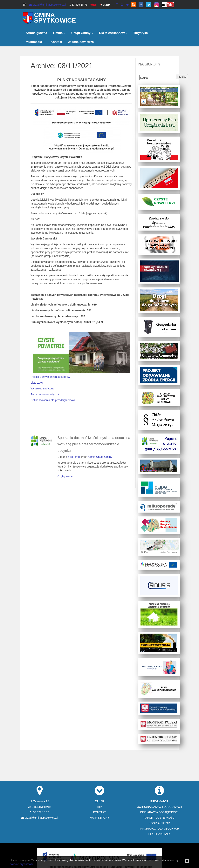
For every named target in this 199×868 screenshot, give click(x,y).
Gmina (59, 33)
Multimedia (35, 42)
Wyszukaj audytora (42, 388)
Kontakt (56, 42)
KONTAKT (99, 812)
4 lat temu (74, 457)
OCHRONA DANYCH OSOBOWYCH (159, 807)
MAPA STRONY (99, 818)
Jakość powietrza (81, 42)
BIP (100, 807)
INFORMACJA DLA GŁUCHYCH (159, 829)
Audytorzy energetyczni (45, 394)
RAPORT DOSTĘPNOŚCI (159, 818)
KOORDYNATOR (159, 823)
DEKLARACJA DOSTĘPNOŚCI (159, 812)
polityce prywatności (22, 864)
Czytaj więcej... (67, 476)
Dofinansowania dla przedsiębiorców (53, 400)
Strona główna (36, 33)
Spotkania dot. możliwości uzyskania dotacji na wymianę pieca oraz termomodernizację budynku (94, 444)
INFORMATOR (159, 801)
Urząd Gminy (82, 33)
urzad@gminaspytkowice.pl (48, 5)
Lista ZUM (37, 383)
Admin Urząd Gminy (100, 457)
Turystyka (142, 33)
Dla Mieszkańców (113, 33)
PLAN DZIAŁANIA (159, 834)
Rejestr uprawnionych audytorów (50, 377)
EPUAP (99, 801)
